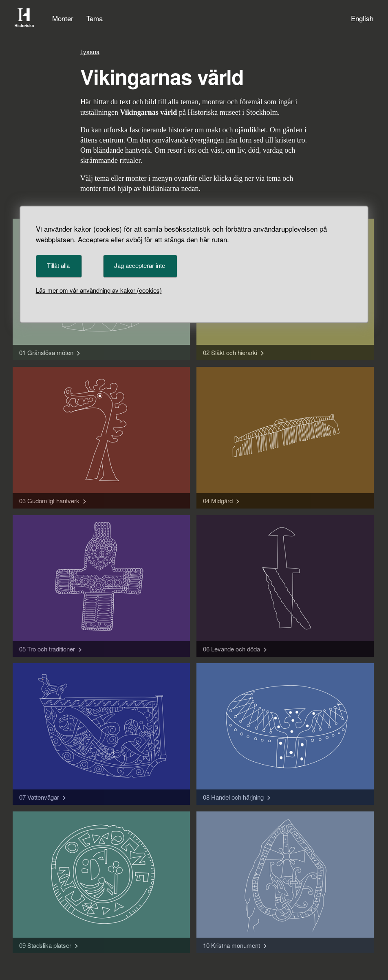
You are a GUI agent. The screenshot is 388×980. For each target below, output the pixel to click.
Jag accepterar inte (140, 265)
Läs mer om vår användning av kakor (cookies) (99, 290)
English (362, 18)
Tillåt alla (58, 265)
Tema (95, 18)
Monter (63, 18)
